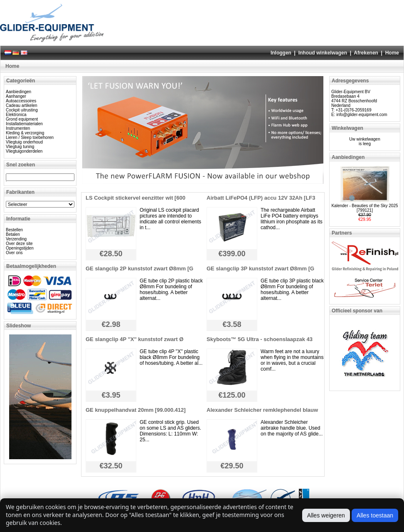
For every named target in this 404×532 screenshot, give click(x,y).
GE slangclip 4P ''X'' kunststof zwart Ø (134, 339)
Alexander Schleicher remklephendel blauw (262, 410)
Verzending (16, 239)
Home (392, 53)
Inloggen (281, 53)
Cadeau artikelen (22, 105)
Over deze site (19, 244)
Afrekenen (366, 53)
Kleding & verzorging (25, 133)
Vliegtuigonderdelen (24, 151)
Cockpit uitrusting (22, 110)
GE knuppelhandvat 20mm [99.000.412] (136, 410)
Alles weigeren (326, 515)
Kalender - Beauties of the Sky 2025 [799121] (365, 208)
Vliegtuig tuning (20, 147)
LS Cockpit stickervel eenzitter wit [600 (135, 198)
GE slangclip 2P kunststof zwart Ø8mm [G (139, 268)
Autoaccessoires (21, 101)
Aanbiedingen (18, 92)
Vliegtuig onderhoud (24, 142)
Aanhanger (16, 96)
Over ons (14, 253)
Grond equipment (22, 119)
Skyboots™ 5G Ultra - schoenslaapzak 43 (260, 339)
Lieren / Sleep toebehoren (30, 137)
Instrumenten (18, 128)
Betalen (13, 234)
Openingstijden (20, 248)
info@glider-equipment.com (362, 115)
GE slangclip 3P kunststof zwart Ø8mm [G (260, 268)
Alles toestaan (375, 515)
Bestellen (14, 230)
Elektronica (16, 115)
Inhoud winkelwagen (323, 53)
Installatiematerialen (24, 124)
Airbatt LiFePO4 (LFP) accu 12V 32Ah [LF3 (261, 198)
